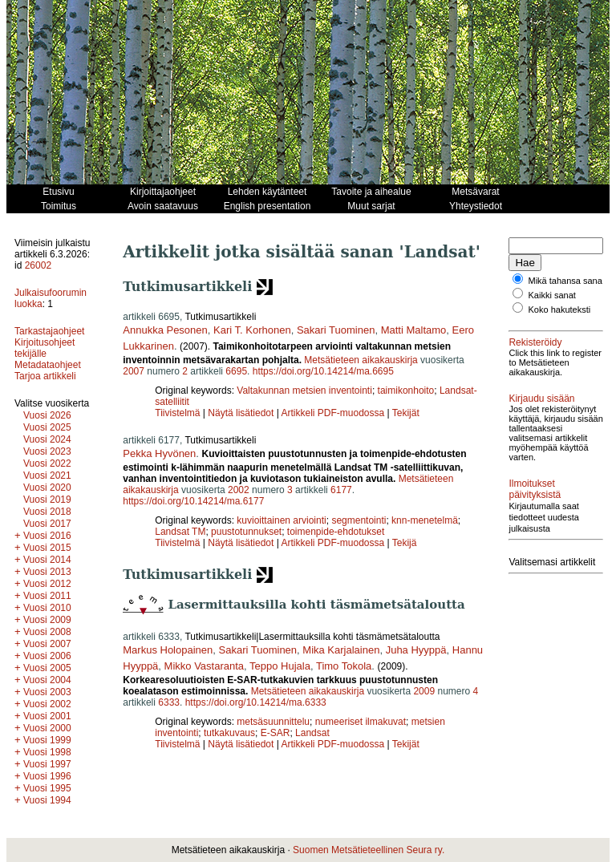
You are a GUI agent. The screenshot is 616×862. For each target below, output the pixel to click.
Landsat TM (180, 532)
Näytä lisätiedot (242, 413)
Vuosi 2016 (47, 536)
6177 (341, 490)
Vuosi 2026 (47, 415)
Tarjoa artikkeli (45, 376)
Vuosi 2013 (47, 572)
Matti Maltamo (414, 330)
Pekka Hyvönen (159, 453)
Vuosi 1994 (47, 800)
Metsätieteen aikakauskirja (361, 360)
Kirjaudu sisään (541, 418)
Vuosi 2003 (47, 692)
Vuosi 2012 (47, 584)
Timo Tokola (344, 666)
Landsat (312, 733)
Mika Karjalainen (341, 650)
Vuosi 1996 (47, 776)
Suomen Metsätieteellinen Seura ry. (369, 850)
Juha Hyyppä (416, 650)
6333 (169, 702)
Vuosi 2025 (47, 427)
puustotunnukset (246, 532)
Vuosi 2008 (47, 632)
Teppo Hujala (280, 666)
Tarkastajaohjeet (49, 331)
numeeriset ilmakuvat (361, 722)
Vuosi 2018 (47, 512)
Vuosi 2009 (47, 620)
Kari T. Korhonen (252, 330)
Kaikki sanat (552, 305)
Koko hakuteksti (560, 319)
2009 (424, 691)
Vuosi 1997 (47, 764)
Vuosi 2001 (47, 716)
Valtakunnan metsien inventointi (304, 391)
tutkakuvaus (229, 733)
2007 (134, 371)
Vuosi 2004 (47, 680)
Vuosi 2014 (47, 560)
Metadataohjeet (48, 365)
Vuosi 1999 (47, 740)
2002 (239, 490)
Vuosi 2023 (47, 451)
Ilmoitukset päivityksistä (535, 518)
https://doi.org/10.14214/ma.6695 (323, 371)
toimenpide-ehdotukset (336, 532)
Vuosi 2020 (47, 488)
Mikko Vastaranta (204, 666)
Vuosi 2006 (47, 656)
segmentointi (359, 520)
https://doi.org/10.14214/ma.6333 (256, 702)
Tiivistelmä (177, 413)
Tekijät (406, 413)
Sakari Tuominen (336, 330)
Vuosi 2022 (47, 463)
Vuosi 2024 (47, 439)
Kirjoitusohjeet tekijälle (45, 348)
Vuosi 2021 (47, 476)
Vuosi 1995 (47, 788)
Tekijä (405, 543)
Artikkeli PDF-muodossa (332, 413)
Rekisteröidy (535, 352)
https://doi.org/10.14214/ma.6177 (193, 501)
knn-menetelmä (425, 520)
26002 (38, 265)
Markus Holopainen (168, 650)
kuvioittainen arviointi (281, 520)
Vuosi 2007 (47, 644)
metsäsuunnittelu (273, 722)
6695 (236, 371)
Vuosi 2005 (47, 668)
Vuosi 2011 (47, 596)
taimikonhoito (406, 391)
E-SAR (276, 733)
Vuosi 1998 (47, 752)
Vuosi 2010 (47, 608)
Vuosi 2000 (47, 728)
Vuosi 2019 (47, 500)
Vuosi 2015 (47, 548)
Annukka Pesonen (165, 330)
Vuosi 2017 (47, 524)
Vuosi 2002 (47, 704)
